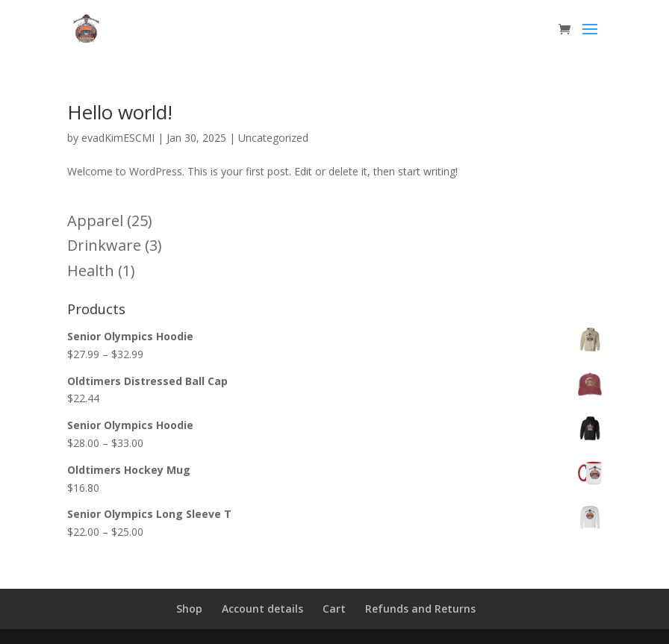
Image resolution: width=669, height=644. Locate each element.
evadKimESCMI (118, 138)
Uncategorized (273, 138)
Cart (334, 609)
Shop (189, 609)
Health (91, 271)
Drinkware (104, 245)
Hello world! (120, 112)
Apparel (95, 221)
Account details (262, 609)
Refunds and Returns (420, 609)
